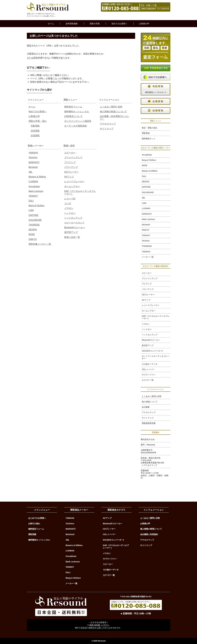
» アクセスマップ (149, 465)
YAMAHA (33, 153)
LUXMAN (33, 182)
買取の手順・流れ (38, 121)
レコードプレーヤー (74, 182)
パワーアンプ (71, 167)
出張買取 (35, 136)
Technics (33, 157)
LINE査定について (74, 116)
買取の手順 (95, 24)
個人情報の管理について (151, 529)
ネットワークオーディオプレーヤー (156, 357)
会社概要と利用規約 (149, 534)
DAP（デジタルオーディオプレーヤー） (156, 317)
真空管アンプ (71, 232)
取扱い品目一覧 (72, 237)
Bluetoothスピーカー (75, 227)
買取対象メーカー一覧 (40, 244)
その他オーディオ (150, 364)
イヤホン (69, 208)
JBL (31, 172)
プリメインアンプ (73, 157)
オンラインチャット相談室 (78, 121)
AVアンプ (69, 177)
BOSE (32, 234)
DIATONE (33, 215)
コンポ (68, 203)
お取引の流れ (34, 524)
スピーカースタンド (74, 223)
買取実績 (146, 133)
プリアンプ (70, 162)
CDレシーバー (148, 369)
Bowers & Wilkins (37, 177)
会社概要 (146, 407)
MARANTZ (34, 162)
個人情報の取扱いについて (113, 112)
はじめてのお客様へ (37, 518)
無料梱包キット (149, 139)
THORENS (34, 225)
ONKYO (33, 239)
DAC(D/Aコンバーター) (152, 351)
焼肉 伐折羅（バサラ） (100, 625)
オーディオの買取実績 (76, 126)
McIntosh (33, 167)
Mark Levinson (36, 191)
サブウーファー (149, 375)
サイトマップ (107, 129)
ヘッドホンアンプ (73, 218)
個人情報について (150, 402)
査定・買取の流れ (150, 128)
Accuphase (34, 186)
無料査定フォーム (73, 107)
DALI (31, 201)
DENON (33, 230)
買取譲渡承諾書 (149, 423)
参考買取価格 (72, 24)
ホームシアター (72, 186)
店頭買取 (35, 131)
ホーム (51, 24)
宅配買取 (35, 126)
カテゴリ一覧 (148, 380)
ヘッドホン (70, 213)
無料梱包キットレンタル (77, 112)
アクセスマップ (108, 124)
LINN (31, 210)
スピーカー (70, 153)
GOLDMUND (35, 220)
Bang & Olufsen (36, 206)
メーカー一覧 (148, 257)
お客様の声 (144, 24)
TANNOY (33, 196)
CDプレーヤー (72, 172)
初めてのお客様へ (119, 24)
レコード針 (70, 199)
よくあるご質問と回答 (111, 107)
